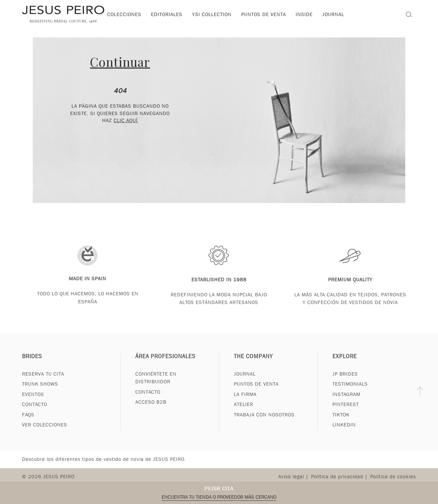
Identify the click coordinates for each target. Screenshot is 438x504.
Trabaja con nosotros (264, 422)
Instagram (346, 402)
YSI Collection (212, 14)
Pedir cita (219, 488)
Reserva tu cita (43, 382)
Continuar (120, 62)
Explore (345, 364)
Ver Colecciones (45, 432)
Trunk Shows (40, 392)
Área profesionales (165, 364)
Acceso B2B (151, 410)
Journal (245, 382)
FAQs (28, 422)
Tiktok (341, 422)
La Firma (245, 402)
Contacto (35, 412)
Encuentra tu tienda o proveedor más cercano (219, 497)
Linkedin (344, 432)
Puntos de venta (264, 14)
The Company (253, 364)
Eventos (33, 402)
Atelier (244, 412)
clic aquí (126, 120)
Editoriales (167, 14)
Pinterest (346, 412)
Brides (32, 364)
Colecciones (124, 14)
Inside (304, 14)
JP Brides (345, 382)
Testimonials (350, 392)
